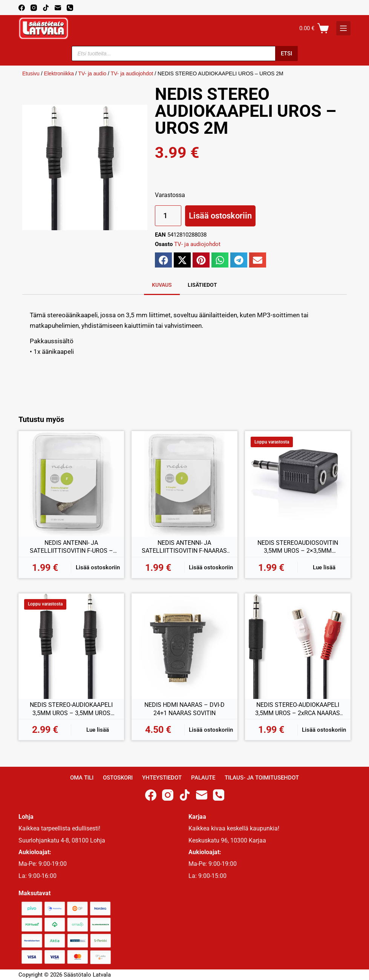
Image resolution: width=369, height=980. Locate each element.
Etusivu (31, 73)
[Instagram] (34, 8)
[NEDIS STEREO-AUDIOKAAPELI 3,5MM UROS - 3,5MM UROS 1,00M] (71, 646)
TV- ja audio (92, 73)
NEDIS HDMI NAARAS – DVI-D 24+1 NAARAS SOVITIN (184, 709)
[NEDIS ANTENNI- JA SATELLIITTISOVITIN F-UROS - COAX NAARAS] (71, 484)
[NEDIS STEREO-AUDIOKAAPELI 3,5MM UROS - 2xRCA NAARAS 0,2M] (298, 646)
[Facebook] (22, 8)
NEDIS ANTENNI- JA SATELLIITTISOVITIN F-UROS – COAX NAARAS (71, 547)
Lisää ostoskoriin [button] (98, 567)
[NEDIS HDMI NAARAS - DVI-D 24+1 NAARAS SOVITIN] (184, 646)
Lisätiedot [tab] (202, 285)
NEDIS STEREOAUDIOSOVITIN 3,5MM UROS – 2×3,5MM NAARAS (298, 547)
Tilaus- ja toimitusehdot (262, 778)
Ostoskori (118, 778)
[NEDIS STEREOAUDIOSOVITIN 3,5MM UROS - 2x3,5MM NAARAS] (298, 484)
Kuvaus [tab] (162, 285)
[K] (343, 28)
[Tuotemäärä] (168, 216)
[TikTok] (46, 8)
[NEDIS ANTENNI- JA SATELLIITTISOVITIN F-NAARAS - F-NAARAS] (184, 484)
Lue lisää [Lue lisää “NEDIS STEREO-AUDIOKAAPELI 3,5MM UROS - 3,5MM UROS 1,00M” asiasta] (98, 730)
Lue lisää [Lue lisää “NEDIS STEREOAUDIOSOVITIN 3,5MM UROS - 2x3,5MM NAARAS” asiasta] (324, 567)
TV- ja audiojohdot (132, 73)
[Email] (58, 8)
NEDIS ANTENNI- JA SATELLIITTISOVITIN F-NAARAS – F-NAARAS (184, 547)
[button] (163, 260)
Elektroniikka (59, 73)
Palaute (203, 778)
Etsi (286, 54)
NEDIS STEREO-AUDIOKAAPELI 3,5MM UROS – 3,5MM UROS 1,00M (71, 709)
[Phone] (70, 8)
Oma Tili (82, 778)
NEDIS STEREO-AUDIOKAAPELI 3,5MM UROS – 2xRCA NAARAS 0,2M (298, 709)
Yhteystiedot (162, 778)
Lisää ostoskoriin (220, 216)
